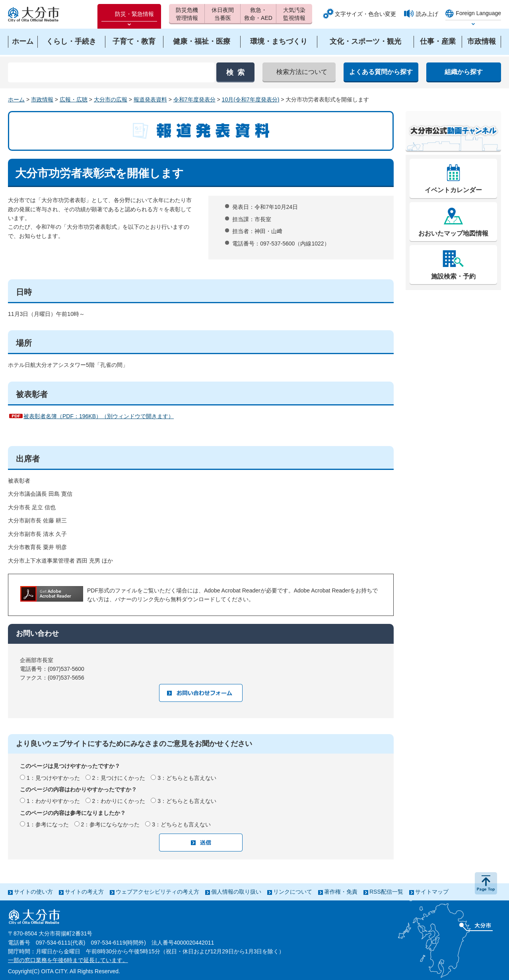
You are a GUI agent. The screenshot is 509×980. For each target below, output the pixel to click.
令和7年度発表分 (194, 99)
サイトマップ (432, 892)
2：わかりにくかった (119, 801)
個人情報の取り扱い (236, 892)
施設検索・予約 (453, 276)
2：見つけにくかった (119, 778)
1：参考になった (48, 824)
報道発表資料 (150, 99)
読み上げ (427, 14)
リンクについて (293, 892)
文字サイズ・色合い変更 (365, 14)
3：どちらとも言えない (187, 778)
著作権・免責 (341, 892)
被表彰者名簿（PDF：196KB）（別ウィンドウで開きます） (99, 416)
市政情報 (42, 99)
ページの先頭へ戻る (486, 883)
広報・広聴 (74, 99)
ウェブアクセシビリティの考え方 (157, 892)
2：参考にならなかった (111, 824)
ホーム (16, 99)
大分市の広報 (111, 99)
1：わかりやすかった (53, 801)
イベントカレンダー (453, 190)
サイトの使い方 (33, 892)
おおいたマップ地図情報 (453, 233)
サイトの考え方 (84, 892)
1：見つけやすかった (53, 778)
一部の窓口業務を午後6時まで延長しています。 (68, 960)
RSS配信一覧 (386, 892)
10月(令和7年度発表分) (251, 99)
